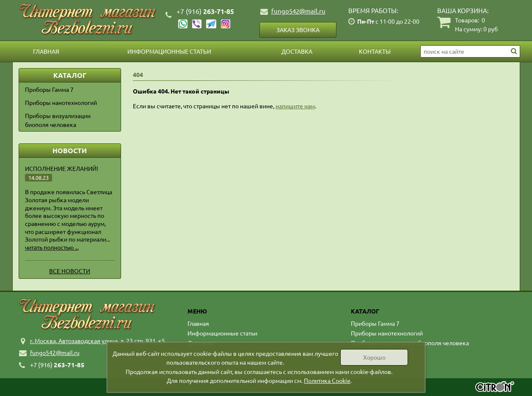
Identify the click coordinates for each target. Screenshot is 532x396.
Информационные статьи (169, 51)
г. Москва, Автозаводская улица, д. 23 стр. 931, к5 (98, 341)
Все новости (70, 271)
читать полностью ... (52, 247)
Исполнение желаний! (62, 168)
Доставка (297, 51)
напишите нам (295, 106)
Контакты (375, 51)
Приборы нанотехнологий (61, 102)
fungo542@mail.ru (298, 11)
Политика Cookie (327, 380)
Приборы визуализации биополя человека (58, 120)
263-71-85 (205, 11)
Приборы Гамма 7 (49, 89)
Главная (46, 51)
